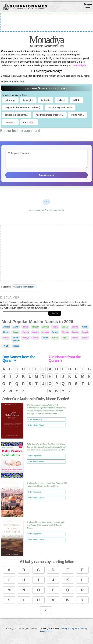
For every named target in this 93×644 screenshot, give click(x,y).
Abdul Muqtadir (16, 339)
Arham (55, 338)
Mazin (45, 338)
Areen (85, 327)
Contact (50, 631)
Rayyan (36, 327)
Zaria (35, 338)
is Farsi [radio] (62, 100)
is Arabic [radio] (46, 100)
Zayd (16, 327)
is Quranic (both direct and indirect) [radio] (23, 108)
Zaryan (26, 332)
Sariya (75, 327)
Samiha (36, 332)
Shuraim (6, 327)
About (42, 631)
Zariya (25, 327)
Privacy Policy (67, 629)
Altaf (6, 346)
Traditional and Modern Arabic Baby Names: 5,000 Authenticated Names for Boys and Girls (47, 485)
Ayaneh (85, 332)
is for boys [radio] (10, 100)
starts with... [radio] (78, 115)
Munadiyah (80, 65)
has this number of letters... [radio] (50, 115)
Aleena (75, 338)
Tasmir (55, 332)
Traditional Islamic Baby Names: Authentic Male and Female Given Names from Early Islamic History (46, 525)
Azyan (16, 332)
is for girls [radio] (28, 100)
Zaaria (75, 332)
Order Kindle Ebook (36, 425)
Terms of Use (80, 629)
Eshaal (65, 327)
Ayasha (46, 332)
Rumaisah (85, 338)
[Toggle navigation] (88, 9)
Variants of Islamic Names (24, 287)
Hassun (16, 346)
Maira (55, 327)
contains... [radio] (10, 122)
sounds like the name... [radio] (16, 115)
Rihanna (66, 332)
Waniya (26, 338)
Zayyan (45, 327)
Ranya (6, 338)
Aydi (65, 338)
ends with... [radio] (29, 122)
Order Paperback (35, 419)
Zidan (6, 332)
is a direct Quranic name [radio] (60, 108)
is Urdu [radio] (77, 100)
